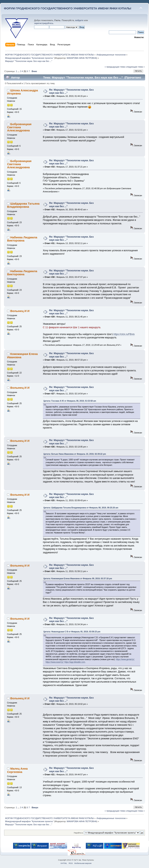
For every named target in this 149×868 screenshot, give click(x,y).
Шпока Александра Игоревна (22, 92)
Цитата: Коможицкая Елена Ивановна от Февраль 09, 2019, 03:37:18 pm (78, 579)
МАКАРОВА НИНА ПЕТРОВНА (82, 58)
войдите (79, 20)
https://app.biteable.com (75, 662)
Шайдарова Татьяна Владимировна (23, 205)
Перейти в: (78, 833)
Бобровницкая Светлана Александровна (19, 127)
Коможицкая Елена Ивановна (22, 355)
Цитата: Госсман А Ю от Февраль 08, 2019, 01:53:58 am (70, 401)
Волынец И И (20, 311)
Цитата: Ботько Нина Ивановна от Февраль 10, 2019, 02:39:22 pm (75, 454)
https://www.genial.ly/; (125, 659)
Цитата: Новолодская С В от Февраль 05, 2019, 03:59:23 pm (72, 632)
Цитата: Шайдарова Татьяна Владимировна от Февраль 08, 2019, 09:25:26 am (81, 508)
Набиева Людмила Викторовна (22, 239)
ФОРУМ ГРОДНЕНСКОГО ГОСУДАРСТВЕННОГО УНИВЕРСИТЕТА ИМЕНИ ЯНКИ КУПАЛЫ (68, 8)
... (19, 71)
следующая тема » (135, 67)
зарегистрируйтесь (44, 23)
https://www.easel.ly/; (55, 662)
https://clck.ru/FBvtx (124, 334)
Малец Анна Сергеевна (17, 770)
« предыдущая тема (115, 67)
